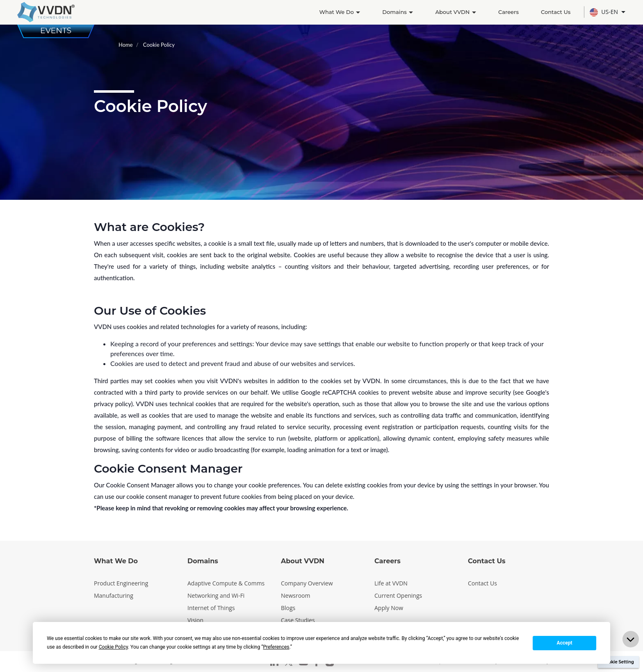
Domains (398, 12)
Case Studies (298, 620)
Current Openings (398, 595)
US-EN (604, 12)
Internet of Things (211, 608)
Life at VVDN (391, 583)
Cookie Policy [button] (113, 647)
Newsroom (295, 595)
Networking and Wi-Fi (216, 595)
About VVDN (455, 12)
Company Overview (307, 583)
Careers (508, 12)
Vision (195, 620)
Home (126, 45)
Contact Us (556, 12)
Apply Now (389, 608)
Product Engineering (121, 583)
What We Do (340, 12)
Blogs (288, 608)
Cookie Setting (618, 662)
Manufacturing (114, 595)
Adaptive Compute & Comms (226, 583)
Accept (565, 643)
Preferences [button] (276, 647)
